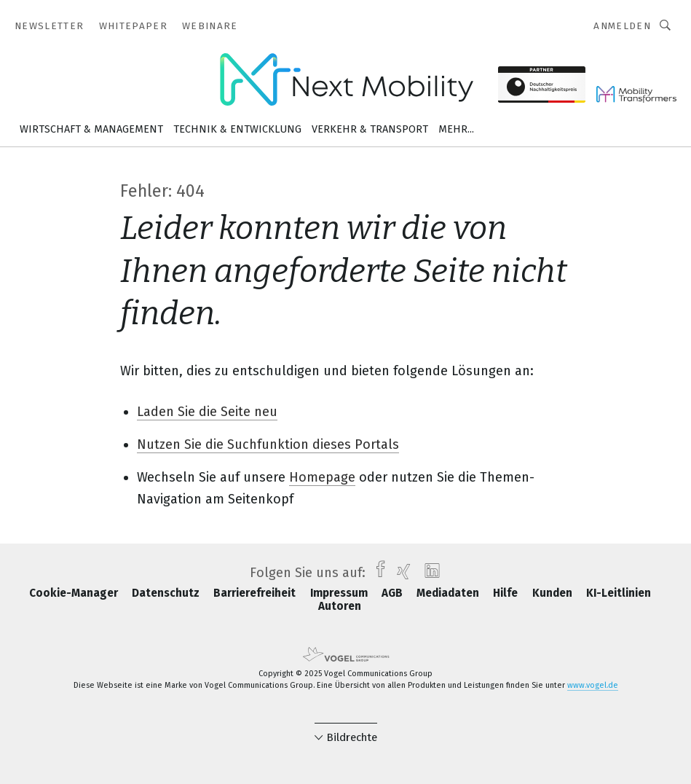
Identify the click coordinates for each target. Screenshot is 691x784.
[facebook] (377, 573)
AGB (394, 593)
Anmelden (622, 26)
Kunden (554, 593)
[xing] (400, 573)
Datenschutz (167, 593)
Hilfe (507, 593)
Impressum (340, 593)
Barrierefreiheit (256, 593)
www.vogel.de (593, 685)
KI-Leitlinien (619, 593)
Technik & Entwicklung (237, 129)
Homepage (322, 477)
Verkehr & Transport (370, 129)
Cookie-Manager (75, 593)
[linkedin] (429, 573)
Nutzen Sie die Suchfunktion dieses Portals (268, 444)
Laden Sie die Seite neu (207, 412)
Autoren (340, 606)
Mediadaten (449, 593)
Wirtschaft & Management (91, 129)
